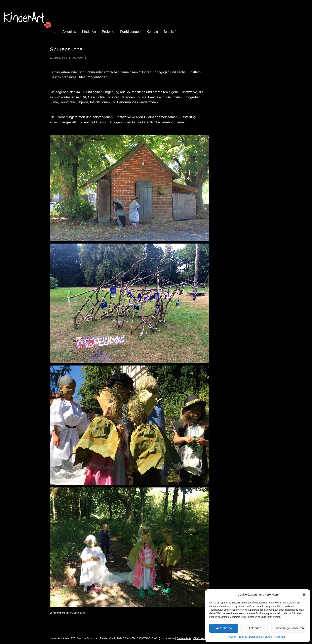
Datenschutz (184, 638)
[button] (304, 595)
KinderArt (89, 32)
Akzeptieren (224, 628)
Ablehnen (255, 628)
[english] (170, 32)
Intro (53, 32)
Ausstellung (78, 613)
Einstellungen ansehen (289, 628)
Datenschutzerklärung (261, 637)
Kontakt (152, 32)
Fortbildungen (130, 32)
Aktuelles (69, 32)
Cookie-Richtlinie (238, 637)
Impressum (280, 637)
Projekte (108, 32)
